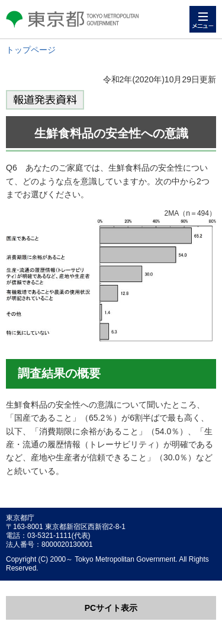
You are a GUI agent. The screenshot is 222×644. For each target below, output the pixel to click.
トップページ (31, 50)
